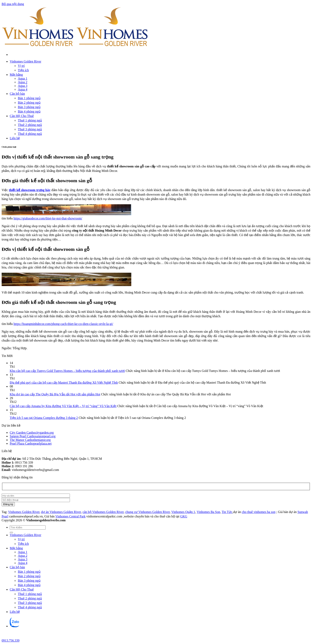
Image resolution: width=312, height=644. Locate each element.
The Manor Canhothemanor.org (30, 440)
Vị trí (21, 66)
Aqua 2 (23, 82)
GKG (184, 516)
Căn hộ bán (17, 94)
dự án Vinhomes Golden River (61, 512)
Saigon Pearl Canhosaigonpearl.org (33, 436)
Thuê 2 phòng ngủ (30, 125)
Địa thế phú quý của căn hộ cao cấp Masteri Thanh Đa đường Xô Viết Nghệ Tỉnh (64, 383)
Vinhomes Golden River (25, 61)
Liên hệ (15, 138)
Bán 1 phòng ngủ (29, 98)
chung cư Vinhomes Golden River (147, 512)
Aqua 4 (23, 89)
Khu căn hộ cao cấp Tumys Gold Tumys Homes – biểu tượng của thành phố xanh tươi (67, 371)
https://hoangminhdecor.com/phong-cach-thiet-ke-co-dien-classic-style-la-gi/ (63, 324)
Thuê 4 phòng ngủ (30, 134)
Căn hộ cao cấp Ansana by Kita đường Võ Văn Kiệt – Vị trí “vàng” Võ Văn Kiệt (63, 406)
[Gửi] (11, 532)
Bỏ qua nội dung (13, 4)
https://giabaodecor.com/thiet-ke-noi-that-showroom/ (48, 218)
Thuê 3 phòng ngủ (30, 129)
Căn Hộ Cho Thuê (22, 116)
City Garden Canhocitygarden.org (32, 433)
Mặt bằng (16, 75)
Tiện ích (23, 70)
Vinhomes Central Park (70, 516)
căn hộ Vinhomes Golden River (103, 512)
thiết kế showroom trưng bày (30, 190)
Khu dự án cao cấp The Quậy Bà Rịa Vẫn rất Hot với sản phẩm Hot (55, 394)
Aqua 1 (23, 78)
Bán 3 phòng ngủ (29, 107)
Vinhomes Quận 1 (183, 512)
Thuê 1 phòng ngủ (30, 120)
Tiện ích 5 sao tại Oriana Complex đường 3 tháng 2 (44, 418)
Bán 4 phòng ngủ (29, 111)
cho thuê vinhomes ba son (259, 512)
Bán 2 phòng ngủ (29, 103)
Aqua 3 (23, 86)
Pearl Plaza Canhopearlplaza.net (31, 443)
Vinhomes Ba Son (208, 512)
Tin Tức (227, 512)
